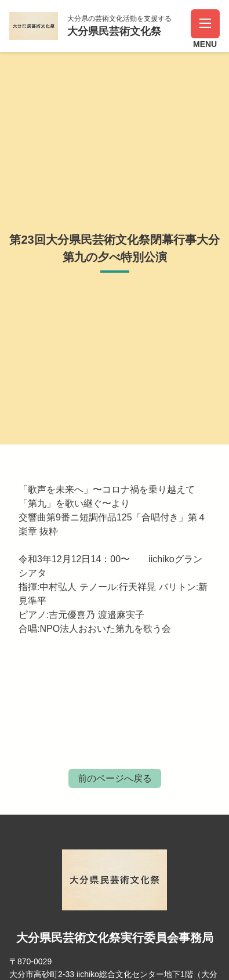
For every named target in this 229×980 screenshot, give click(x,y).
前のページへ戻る (115, 778)
